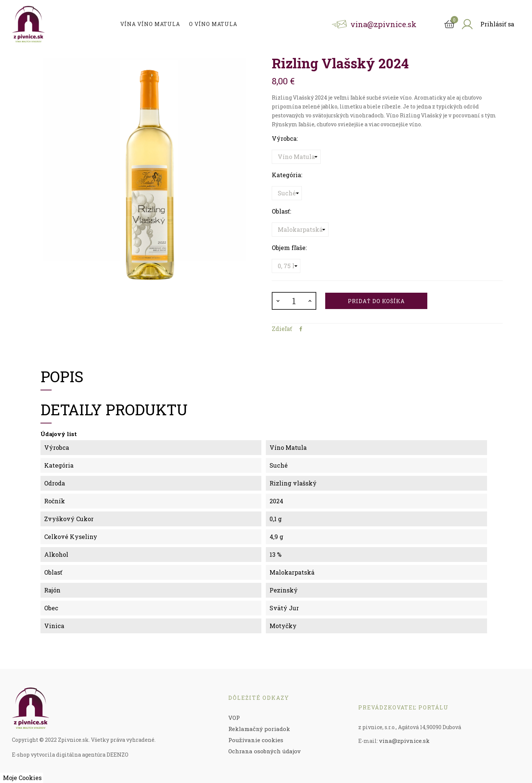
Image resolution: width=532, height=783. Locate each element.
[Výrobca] (296, 157)
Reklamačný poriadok (259, 729)
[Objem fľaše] (286, 266)
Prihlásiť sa (497, 24)
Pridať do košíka (376, 301)
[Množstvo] (294, 301)
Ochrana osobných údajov (265, 751)
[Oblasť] (300, 230)
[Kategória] (287, 193)
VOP (234, 718)
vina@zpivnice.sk (404, 741)
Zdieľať (301, 329)
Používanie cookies (256, 740)
